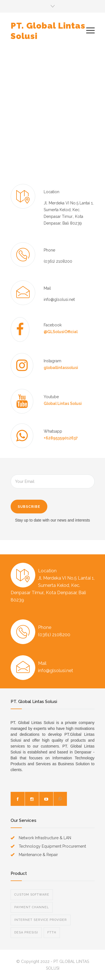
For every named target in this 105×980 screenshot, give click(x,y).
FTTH (52, 932)
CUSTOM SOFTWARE (32, 895)
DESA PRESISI (26, 932)
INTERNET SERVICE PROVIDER (41, 920)
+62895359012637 (61, 438)
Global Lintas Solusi (63, 403)
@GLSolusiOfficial (61, 332)
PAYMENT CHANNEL (32, 907)
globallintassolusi (61, 368)
